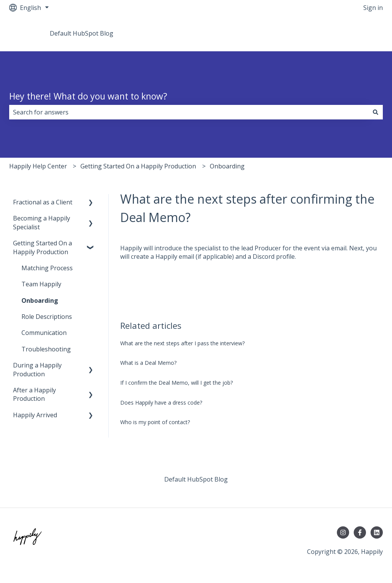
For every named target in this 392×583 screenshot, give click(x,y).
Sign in (373, 8)
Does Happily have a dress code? (161, 403)
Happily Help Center (38, 166)
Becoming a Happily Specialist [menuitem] (42, 222)
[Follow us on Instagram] (343, 532)
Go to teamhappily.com (342, 33)
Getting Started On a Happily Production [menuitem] (42, 247)
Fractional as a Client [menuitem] (43, 202)
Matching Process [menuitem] (47, 268)
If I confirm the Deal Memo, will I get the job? (176, 383)
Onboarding (227, 166)
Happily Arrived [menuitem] (35, 415)
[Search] (376, 112)
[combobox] (189, 112)
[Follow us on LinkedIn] (377, 532)
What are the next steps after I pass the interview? (182, 343)
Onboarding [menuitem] (40, 300)
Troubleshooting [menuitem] (46, 349)
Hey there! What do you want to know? (88, 96)
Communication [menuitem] (44, 333)
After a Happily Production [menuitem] (34, 394)
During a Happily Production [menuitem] (37, 369)
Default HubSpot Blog (82, 33)
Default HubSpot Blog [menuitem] (196, 479)
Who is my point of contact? (155, 422)
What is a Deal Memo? (148, 363)
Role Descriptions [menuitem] (47, 317)
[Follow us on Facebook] (360, 532)
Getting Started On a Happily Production (138, 166)
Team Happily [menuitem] (41, 284)
